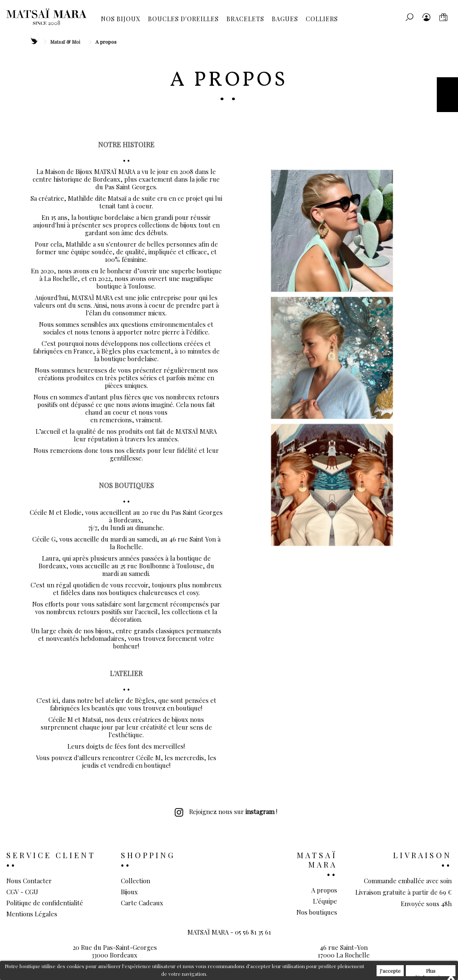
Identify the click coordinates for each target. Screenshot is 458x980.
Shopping (148, 855)
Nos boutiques (317, 912)
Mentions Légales (32, 914)
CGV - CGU (22, 892)
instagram (260, 812)
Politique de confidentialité (45, 903)
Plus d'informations (431, 972)
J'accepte (390, 971)
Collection (135, 881)
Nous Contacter (29, 881)
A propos (324, 890)
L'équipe (325, 901)
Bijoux (129, 892)
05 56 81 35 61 (253, 946)
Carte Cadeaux (142, 903)
